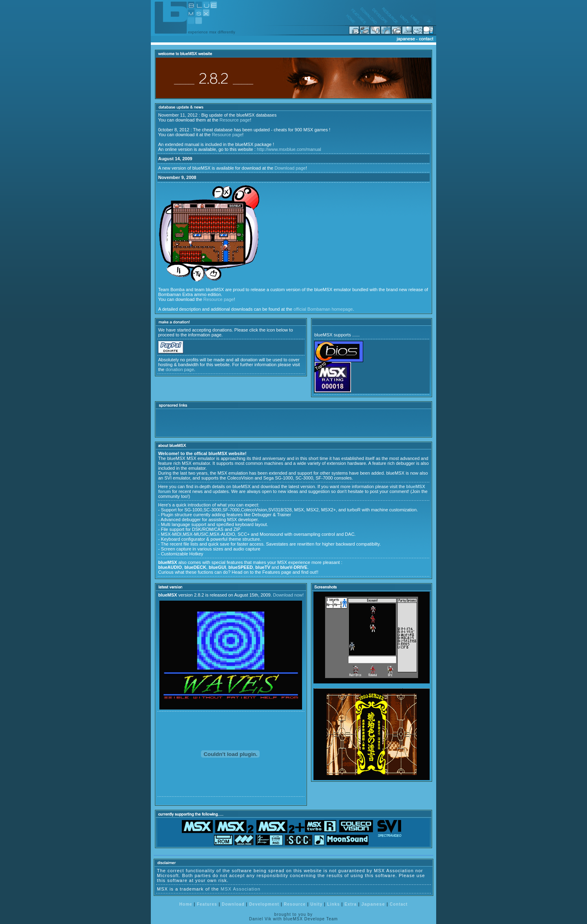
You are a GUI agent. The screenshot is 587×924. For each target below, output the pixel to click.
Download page (290, 168)
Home (186, 904)
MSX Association (241, 889)
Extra (351, 904)
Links (334, 904)
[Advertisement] (254, 423)
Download (233, 904)
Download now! (288, 595)
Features (207, 904)
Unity (316, 904)
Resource (295, 904)
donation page (180, 369)
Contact (399, 904)
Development (264, 904)
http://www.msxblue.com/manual (289, 149)
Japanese (373, 904)
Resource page (235, 120)
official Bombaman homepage (323, 309)
